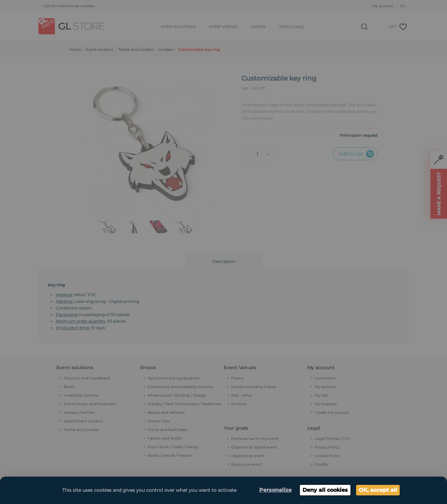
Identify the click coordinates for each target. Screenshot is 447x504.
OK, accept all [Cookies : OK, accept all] (378, 490)
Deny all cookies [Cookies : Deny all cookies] (325, 490)
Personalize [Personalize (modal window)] (275, 490)
